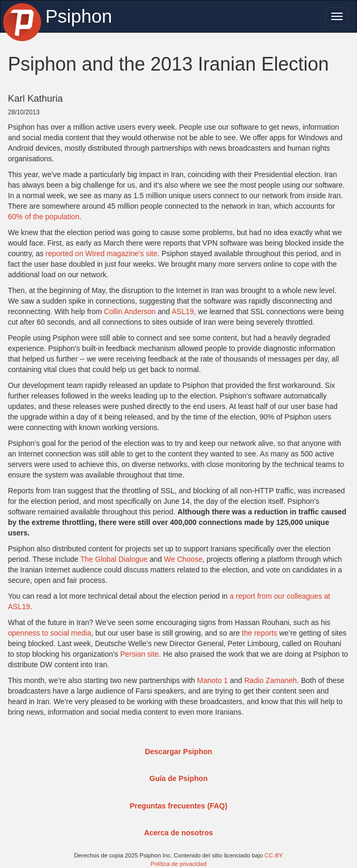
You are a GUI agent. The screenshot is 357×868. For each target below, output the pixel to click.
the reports (260, 633)
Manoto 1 (213, 680)
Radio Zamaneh (271, 680)
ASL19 (183, 311)
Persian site (139, 654)
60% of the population (44, 217)
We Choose (183, 559)
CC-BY (274, 855)
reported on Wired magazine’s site (101, 253)
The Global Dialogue (114, 559)
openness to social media (50, 633)
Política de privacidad (178, 864)
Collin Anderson (130, 311)
